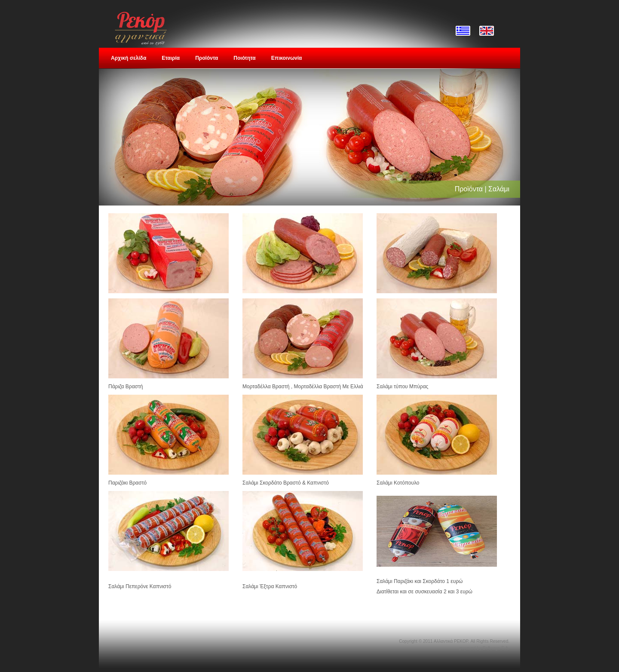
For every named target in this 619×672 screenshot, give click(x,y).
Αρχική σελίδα (129, 58)
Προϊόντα (207, 58)
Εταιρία (171, 58)
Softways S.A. (496, 648)
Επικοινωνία (287, 58)
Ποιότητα (244, 58)
